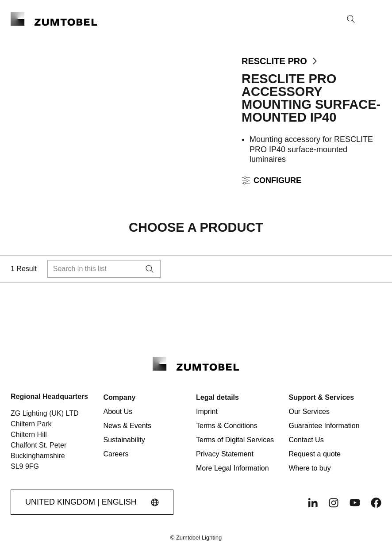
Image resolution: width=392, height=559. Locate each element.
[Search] (351, 19)
